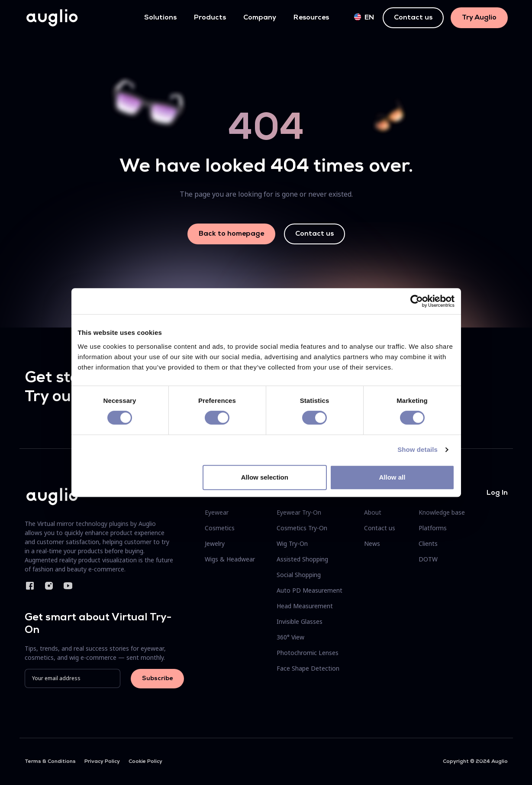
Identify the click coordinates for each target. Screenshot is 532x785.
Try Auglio (479, 18)
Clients (428, 543)
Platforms (433, 528)
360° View (290, 637)
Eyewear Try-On (299, 512)
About (373, 512)
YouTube (68, 586)
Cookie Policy (145, 762)
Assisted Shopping (302, 559)
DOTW (428, 559)
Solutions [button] (160, 18)
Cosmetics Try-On (302, 528)
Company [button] (260, 18)
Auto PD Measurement (310, 590)
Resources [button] (311, 18)
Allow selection (265, 477)
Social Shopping (299, 575)
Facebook (30, 586)
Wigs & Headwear (230, 559)
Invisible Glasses (300, 621)
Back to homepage (231, 234)
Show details (418, 449)
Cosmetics (220, 528)
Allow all (392, 477)
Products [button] (210, 18)
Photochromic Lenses (308, 653)
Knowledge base (442, 512)
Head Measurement (305, 606)
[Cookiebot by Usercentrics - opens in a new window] (417, 301)
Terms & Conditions (50, 762)
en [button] (364, 17)
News (372, 543)
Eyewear (217, 512)
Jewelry (215, 543)
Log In (497, 493)
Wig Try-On (292, 543)
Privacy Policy (102, 762)
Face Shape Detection (308, 668)
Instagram (49, 586)
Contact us (413, 18)
